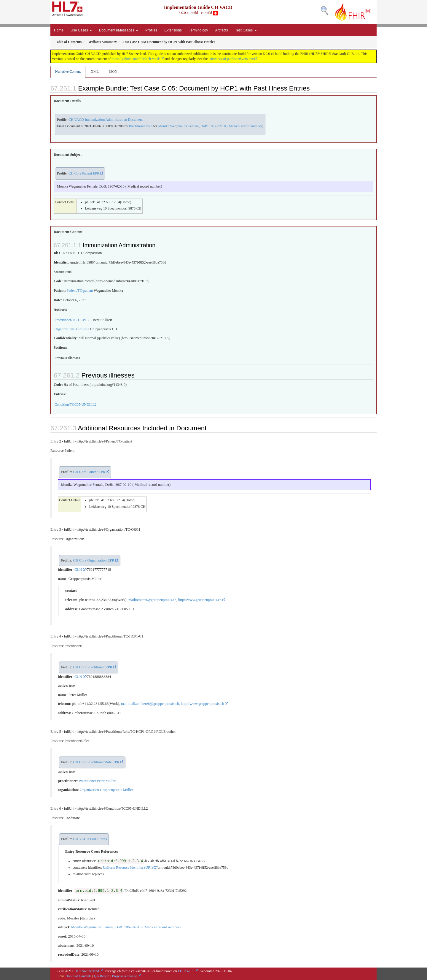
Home (59, 30)
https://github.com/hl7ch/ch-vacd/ (136, 59)
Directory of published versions (231, 59)
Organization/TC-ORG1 (72, 329)
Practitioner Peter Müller (97, 781)
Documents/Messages (119, 30)
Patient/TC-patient (80, 291)
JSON (113, 72)
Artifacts (222, 30)
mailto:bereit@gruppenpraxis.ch (152, 600)
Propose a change (125, 976)
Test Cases (246, 30)
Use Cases (81, 30)
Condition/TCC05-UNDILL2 (75, 405)
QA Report (102, 976)
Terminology (199, 30)
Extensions (173, 30)
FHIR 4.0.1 (186, 971)
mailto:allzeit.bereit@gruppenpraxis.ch (150, 704)
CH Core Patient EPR (84, 173)
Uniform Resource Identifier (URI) (128, 868)
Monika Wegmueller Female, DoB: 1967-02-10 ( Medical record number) (211, 126)
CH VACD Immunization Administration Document (106, 120)
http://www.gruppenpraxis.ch (200, 600)
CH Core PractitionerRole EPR (96, 762)
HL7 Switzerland (87, 971)
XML (95, 72)
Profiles (151, 30)
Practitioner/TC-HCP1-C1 (73, 320)
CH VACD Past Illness (90, 839)
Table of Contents (79, 976)
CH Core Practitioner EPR (93, 667)
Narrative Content (68, 72)
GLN (78, 570)
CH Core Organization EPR (94, 560)
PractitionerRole (141, 126)
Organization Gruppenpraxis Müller (106, 790)
